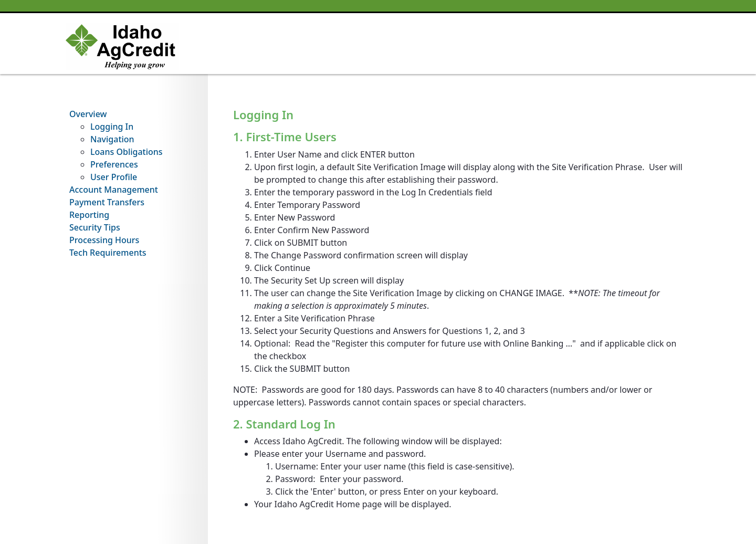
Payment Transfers (107, 202)
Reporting (89, 215)
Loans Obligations (127, 152)
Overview (88, 114)
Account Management (114, 190)
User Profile (114, 177)
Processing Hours (104, 240)
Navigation (112, 139)
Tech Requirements (108, 253)
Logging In (112, 127)
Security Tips (95, 227)
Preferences (114, 164)
